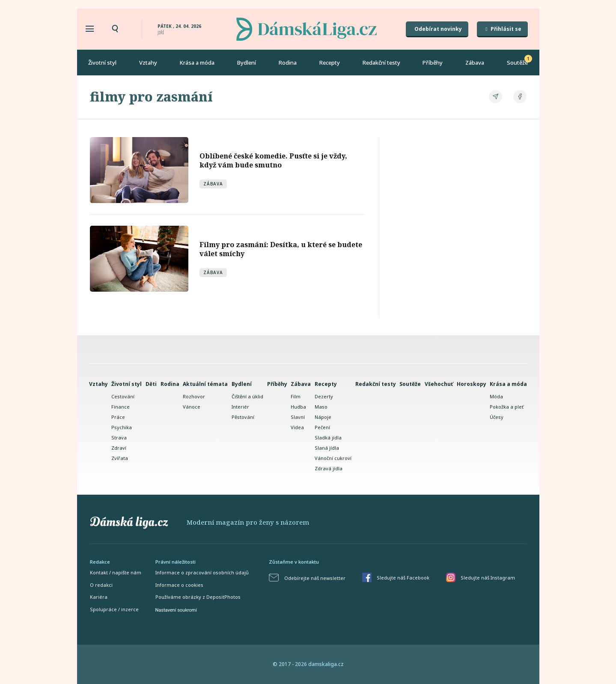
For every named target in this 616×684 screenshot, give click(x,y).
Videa (297, 427)
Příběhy (433, 63)
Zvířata (120, 458)
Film (296, 396)
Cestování (123, 396)
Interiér (240, 407)
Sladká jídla (328, 438)
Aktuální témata (205, 384)
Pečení (322, 427)
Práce (118, 417)
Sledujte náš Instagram (488, 578)
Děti (151, 384)
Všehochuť (439, 384)
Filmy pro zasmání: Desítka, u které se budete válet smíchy (281, 249)
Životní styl (102, 63)
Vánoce (192, 407)
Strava (119, 438)
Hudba (298, 407)
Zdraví (119, 448)
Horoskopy (472, 384)
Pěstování (243, 417)
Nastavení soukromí (176, 610)
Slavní (298, 417)
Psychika (122, 427)
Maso (321, 407)
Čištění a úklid (247, 396)
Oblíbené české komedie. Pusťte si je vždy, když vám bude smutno (273, 160)
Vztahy (148, 63)
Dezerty (324, 396)
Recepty (330, 63)
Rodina (288, 63)
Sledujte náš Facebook (403, 578)
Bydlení (247, 63)
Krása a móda (197, 63)
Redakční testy (381, 63)
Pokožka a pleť (507, 407)
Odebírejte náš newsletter (315, 578)
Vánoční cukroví (333, 458)
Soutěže (517, 63)
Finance (121, 407)
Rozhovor (194, 396)
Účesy (497, 417)
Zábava (475, 63)
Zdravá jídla (329, 468)
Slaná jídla (327, 448)
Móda (496, 396)
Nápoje (323, 417)
